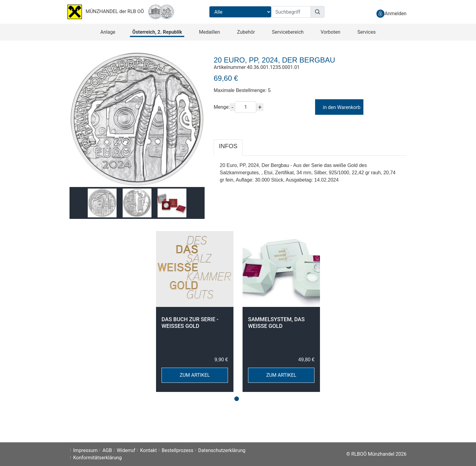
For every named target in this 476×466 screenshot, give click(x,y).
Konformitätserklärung (97, 458)
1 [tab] (237, 399)
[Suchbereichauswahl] (240, 12)
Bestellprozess (178, 450)
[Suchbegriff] (291, 12)
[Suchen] (318, 12)
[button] (108, 32)
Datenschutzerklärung (222, 450)
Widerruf (126, 450)
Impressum (85, 450)
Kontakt (148, 450)
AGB (107, 450)
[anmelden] (391, 14)
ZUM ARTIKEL (195, 375)
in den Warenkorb (339, 107)
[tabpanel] (195, 311)
